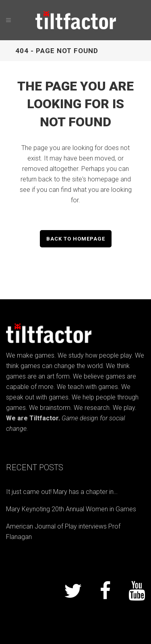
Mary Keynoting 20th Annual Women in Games (71, 509)
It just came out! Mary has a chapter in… (62, 492)
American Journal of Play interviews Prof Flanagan (63, 532)
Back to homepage (76, 239)
